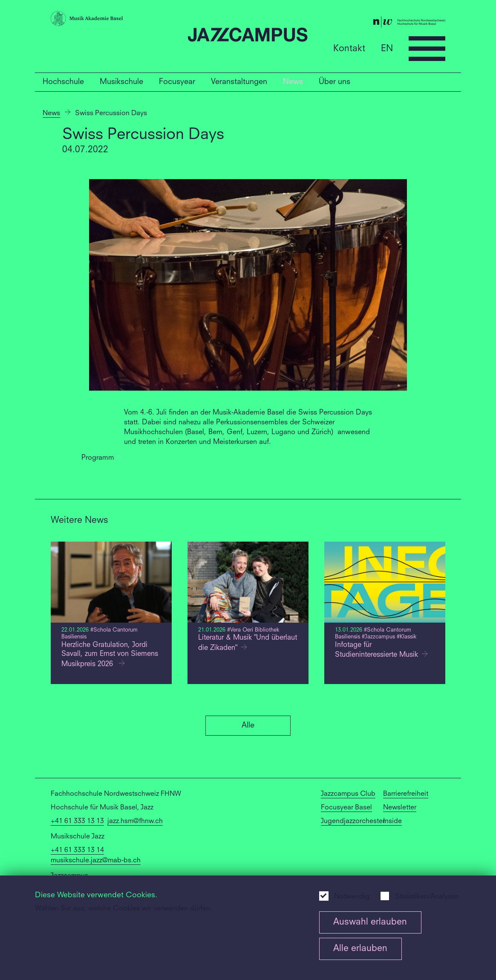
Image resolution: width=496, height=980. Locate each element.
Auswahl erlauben (370, 922)
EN (387, 48)
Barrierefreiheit (406, 794)
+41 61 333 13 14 (77, 850)
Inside (392, 821)
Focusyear (177, 82)
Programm (101, 458)
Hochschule (63, 82)
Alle (248, 725)
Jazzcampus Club (348, 794)
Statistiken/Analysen (427, 897)
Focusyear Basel (346, 808)
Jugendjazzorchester (353, 821)
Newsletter (400, 808)
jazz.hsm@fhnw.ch (135, 821)
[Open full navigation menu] (427, 49)
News (293, 82)
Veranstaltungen (239, 82)
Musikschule (121, 82)
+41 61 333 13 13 (77, 821)
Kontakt (349, 48)
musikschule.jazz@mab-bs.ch (96, 861)
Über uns (335, 82)
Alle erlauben (360, 949)
